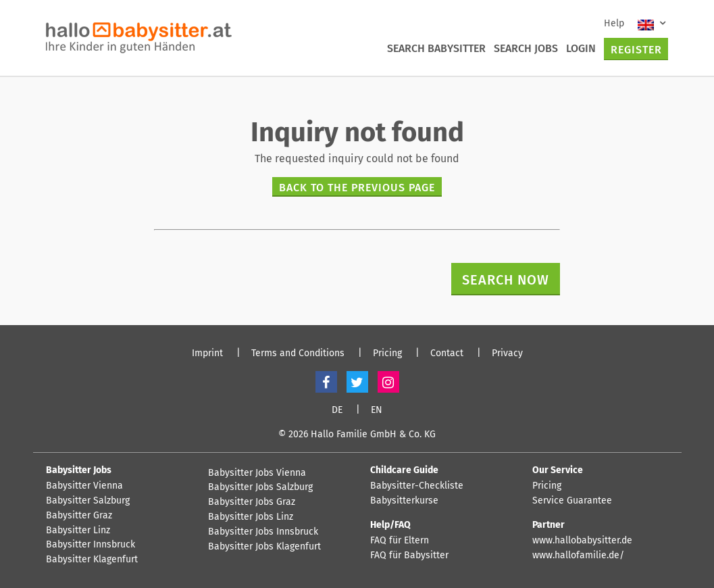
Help (614, 23)
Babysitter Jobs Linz (251, 517)
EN (377, 410)
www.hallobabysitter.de (582, 541)
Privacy (507, 353)
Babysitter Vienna (84, 486)
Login (581, 48)
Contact (447, 353)
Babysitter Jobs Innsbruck (263, 532)
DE (337, 410)
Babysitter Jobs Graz (252, 502)
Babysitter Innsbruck (91, 545)
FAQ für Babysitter (409, 556)
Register (636, 50)
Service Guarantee (572, 501)
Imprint (207, 353)
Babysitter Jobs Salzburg (260, 487)
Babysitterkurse (404, 501)
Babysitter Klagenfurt (92, 560)
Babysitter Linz (78, 531)
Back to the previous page (357, 188)
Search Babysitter (436, 48)
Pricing (387, 353)
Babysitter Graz (79, 516)
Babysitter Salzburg (88, 501)
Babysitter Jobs (79, 470)
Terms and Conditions (298, 353)
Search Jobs (526, 48)
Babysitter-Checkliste (417, 486)
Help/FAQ (390, 525)
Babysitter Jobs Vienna (257, 473)
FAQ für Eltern (400, 541)
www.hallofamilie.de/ (578, 556)
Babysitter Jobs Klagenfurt (264, 547)
